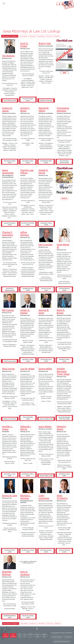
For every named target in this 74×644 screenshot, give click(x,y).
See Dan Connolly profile (46, 289)
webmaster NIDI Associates (62, 641)
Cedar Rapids (23, 36)
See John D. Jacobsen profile (28, 617)
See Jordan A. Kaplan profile (28, 360)
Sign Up (20, 635)
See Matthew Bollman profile (10, 617)
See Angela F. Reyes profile (28, 162)
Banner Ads (44, 635)
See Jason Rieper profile (46, 476)
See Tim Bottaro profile (10, 101)
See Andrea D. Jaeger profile (10, 162)
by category (13, 635)
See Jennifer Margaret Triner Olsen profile (64, 418)
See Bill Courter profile (10, 361)
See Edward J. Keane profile (64, 475)
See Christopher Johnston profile (64, 162)
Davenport (32, 36)
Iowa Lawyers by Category (9, 36)
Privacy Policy (37, 635)
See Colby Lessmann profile (46, 551)
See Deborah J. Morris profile (28, 475)
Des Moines (41, 36)
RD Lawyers (68, 637)
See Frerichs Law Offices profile (28, 224)
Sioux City (49, 36)
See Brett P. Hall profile (46, 101)
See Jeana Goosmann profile (10, 224)
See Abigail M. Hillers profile (46, 162)
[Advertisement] (37, 18)
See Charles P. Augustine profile (10, 289)
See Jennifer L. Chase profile (10, 475)
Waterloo (57, 36)
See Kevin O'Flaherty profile (64, 551)
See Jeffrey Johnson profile (28, 289)
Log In (25, 635)
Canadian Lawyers (57, 637)
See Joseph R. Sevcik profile (46, 224)
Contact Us (30, 635)
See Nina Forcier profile (10, 419)
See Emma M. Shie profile (10, 551)
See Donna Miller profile (46, 419)
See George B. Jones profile (46, 360)
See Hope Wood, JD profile (64, 289)
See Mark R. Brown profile (64, 360)
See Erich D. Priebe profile (28, 100)
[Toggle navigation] (4, 3)
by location (5, 635)
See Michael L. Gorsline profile (28, 551)
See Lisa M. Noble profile (28, 418)
